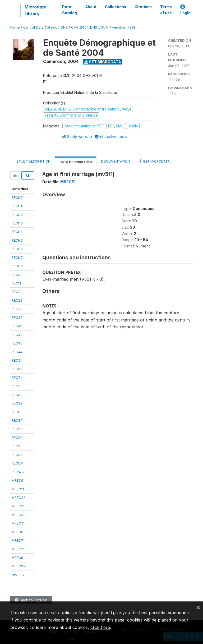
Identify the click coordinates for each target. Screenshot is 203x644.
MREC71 (18, 540)
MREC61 (18, 532)
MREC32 (19, 515)
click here (100, 627)
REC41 (17, 326)
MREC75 (19, 549)
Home (15, 27)
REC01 (17, 275)
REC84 (17, 420)
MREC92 (19, 566)
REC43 (17, 343)
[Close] (198, 607)
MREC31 (18, 506)
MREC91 (18, 558)
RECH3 (17, 223)
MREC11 (18, 489)
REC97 (17, 455)
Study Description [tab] (33, 161)
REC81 (17, 395)
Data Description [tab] (76, 162)
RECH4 (17, 232)
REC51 (17, 360)
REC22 (17, 300)
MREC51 (18, 523)
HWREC (18, 575)
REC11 (16, 283)
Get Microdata (103, 62)
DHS (64, 27)
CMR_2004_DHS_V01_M (90, 27)
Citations (143, 7)
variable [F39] (123, 27)
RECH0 (17, 197)
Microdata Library (36, 10)
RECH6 (17, 249)
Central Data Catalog (40, 27)
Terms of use (166, 10)
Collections (116, 7)
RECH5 (17, 240)
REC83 (17, 412)
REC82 (17, 403)
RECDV (17, 463)
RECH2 (17, 215)
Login (185, 10)
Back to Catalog (31, 600)
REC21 (17, 292)
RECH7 (17, 257)
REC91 (17, 429)
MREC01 (18, 480)
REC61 (17, 369)
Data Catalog (70, 10)
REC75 (17, 386)
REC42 (17, 335)
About (91, 7)
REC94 (17, 438)
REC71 (17, 378)
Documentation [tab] (116, 161)
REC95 (17, 446)
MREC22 (19, 498)
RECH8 (17, 266)
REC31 (17, 309)
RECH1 (17, 206)
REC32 (17, 318)
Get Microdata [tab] (154, 161)
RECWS (18, 472)
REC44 (17, 352)
